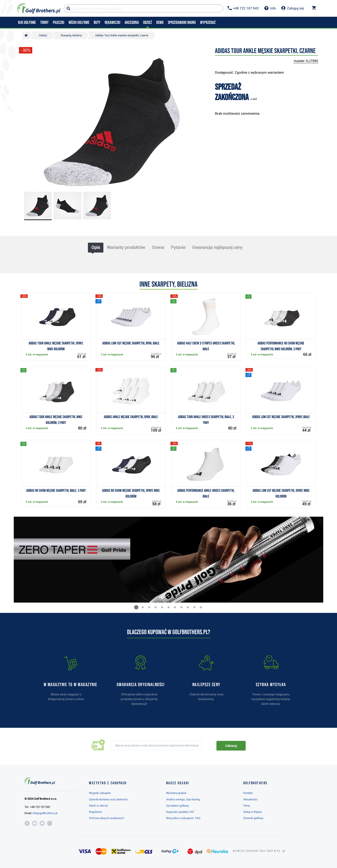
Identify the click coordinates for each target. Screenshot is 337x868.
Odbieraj (231, 746)
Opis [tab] (96, 247)
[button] (136, 607)
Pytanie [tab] (178, 247)
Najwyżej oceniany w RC (257, 851)
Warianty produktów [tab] (126, 247)
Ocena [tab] (158, 247)
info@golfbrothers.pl (45, 813)
